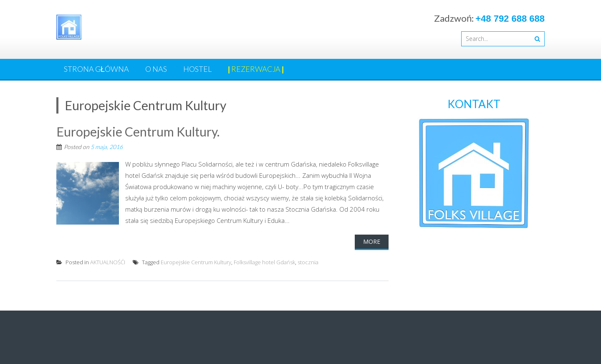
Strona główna (96, 69)
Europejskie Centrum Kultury (196, 262)
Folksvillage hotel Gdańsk (264, 262)
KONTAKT (474, 104)
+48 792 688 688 (510, 19)
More (372, 241)
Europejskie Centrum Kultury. (138, 131)
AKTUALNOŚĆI (108, 262)
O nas (156, 69)
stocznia (308, 262)
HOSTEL (197, 69)
